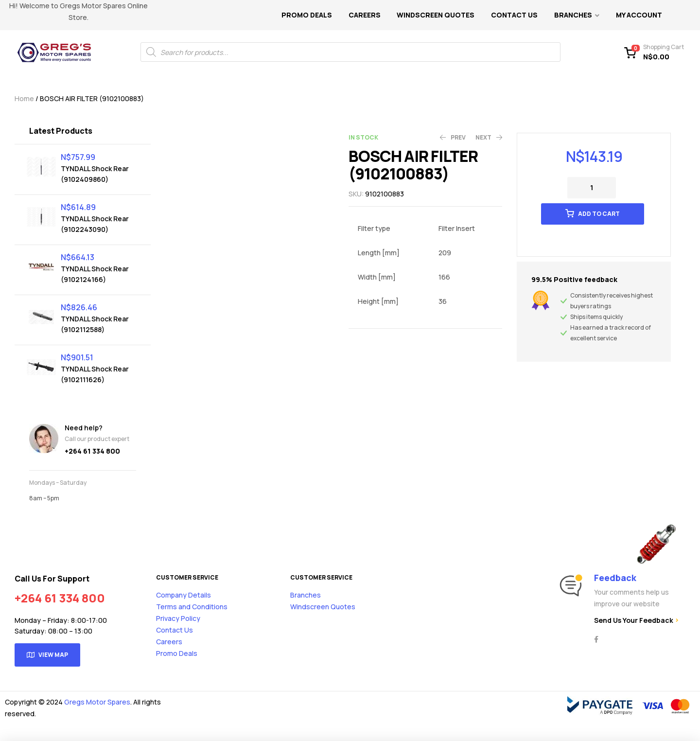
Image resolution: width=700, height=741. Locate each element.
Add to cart (599, 214)
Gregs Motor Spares (97, 702)
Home (24, 98)
